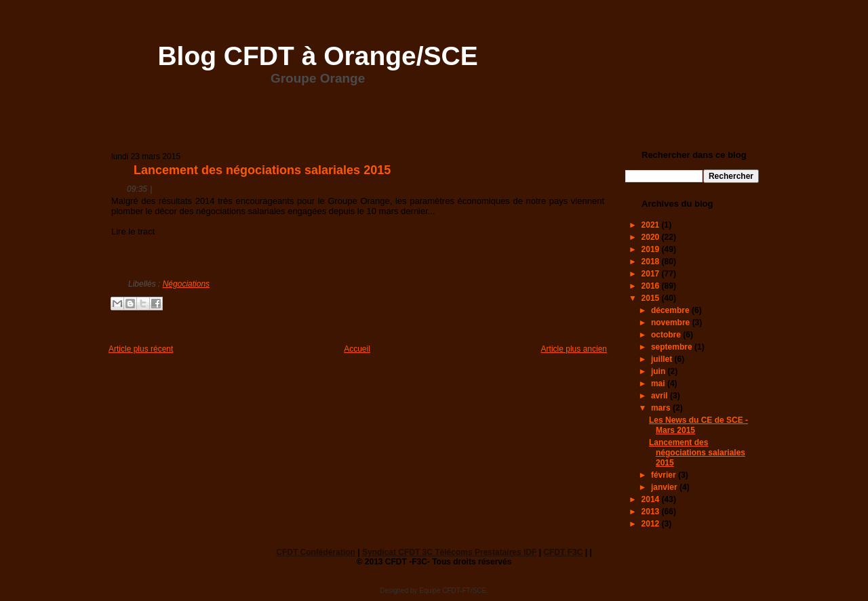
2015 (652, 298)
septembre (673, 347)
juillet (663, 359)
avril (660, 396)
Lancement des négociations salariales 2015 (262, 170)
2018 (652, 262)
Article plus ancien (574, 349)
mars (662, 408)
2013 (652, 512)
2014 (652, 499)
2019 (652, 249)
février (665, 475)
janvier (665, 487)
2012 (652, 524)
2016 (652, 286)
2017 (652, 274)
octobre (667, 335)
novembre (672, 323)
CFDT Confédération (316, 552)
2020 (652, 237)
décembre (671, 310)
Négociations (186, 284)
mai (659, 384)
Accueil (357, 349)
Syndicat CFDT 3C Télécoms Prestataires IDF (449, 552)
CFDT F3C (563, 552)
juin (659, 371)
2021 (652, 225)
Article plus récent (141, 349)
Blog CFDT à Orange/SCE (317, 56)
